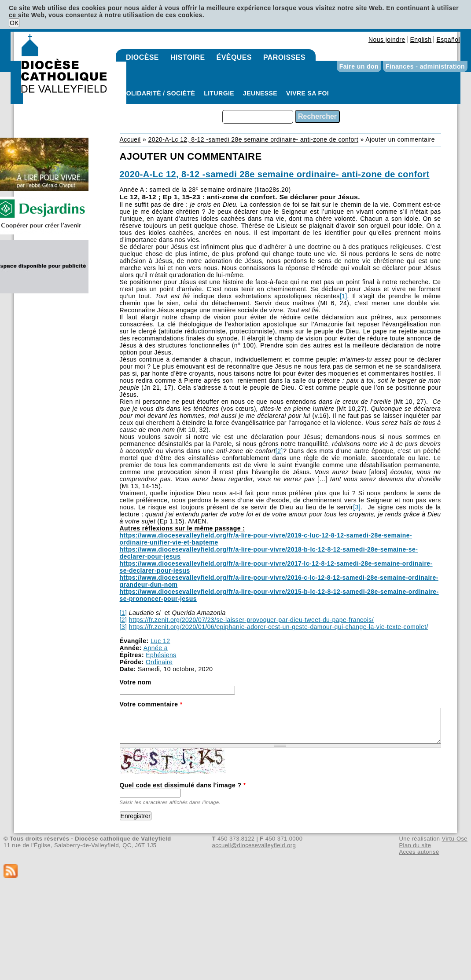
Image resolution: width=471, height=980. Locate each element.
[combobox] (258, 117)
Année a (156, 648)
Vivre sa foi (307, 93)
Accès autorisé (419, 852)
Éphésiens (161, 655)
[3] (357, 507)
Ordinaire (159, 662)
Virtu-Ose (455, 839)
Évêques (234, 57)
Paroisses (284, 57)
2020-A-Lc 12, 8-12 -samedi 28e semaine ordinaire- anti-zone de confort (253, 139)
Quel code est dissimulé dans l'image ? (183, 785)
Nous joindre (387, 40)
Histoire (188, 57)
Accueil (130, 139)
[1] (344, 296)
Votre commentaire (151, 704)
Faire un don (359, 66)
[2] (279, 451)
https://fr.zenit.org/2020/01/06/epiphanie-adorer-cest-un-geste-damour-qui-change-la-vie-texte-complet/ (279, 627)
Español (448, 40)
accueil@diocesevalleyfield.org (254, 845)
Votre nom (136, 682)
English (421, 40)
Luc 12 (160, 641)
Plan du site (415, 845)
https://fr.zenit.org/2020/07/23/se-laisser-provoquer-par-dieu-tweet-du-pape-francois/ (251, 620)
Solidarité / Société (158, 93)
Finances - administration (425, 66)
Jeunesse (260, 93)
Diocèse (142, 57)
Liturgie (219, 93)
